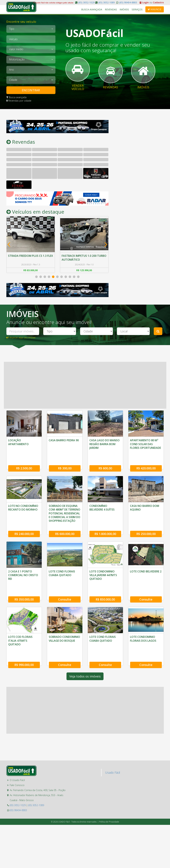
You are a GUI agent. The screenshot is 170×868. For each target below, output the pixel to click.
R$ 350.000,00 (24, 585)
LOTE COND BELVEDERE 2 (146, 562)
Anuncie (155, 9)
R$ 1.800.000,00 (105, 524)
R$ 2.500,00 (24, 464)
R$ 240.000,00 (24, 524)
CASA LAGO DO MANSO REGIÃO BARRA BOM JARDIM (105, 444)
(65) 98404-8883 (128, 2)
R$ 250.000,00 (146, 524)
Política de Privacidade (109, 803)
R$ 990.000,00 (24, 646)
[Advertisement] (139, 141)
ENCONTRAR (31, 90)
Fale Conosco (17, 766)
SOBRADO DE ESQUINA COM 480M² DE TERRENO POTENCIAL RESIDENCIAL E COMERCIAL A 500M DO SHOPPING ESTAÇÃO (64, 509)
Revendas (111, 9)
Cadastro (158, 2)
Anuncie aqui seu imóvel (21, 337)
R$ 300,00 (65, 464)
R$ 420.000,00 (146, 464)
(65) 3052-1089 (107, 2)
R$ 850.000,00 (105, 585)
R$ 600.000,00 (65, 524)
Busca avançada (16, 97)
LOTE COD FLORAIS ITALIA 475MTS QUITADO (20, 627)
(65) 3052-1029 (86, 2)
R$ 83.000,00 (31, 270)
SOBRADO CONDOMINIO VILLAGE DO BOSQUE (64, 625)
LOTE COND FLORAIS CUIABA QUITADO (62, 564)
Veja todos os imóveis (85, 658)
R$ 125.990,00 (84, 270)
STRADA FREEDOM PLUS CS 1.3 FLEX (31, 256)
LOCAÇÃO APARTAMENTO (18, 442)
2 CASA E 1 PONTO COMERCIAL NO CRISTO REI (23, 566)
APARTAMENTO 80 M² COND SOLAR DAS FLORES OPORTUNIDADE (145, 444)
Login (144, 2)
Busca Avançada (92, 9)
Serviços (137, 9)
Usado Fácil (113, 754)
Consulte (65, 585)
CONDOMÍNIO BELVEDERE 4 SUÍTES (102, 503)
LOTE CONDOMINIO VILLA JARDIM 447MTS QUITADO (103, 566)
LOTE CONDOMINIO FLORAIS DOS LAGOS (143, 625)
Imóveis (124, 9)
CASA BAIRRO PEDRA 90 (64, 440)
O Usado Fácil (17, 761)
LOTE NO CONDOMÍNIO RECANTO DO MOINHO (23, 503)
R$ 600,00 (105, 464)
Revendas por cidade (19, 101)
